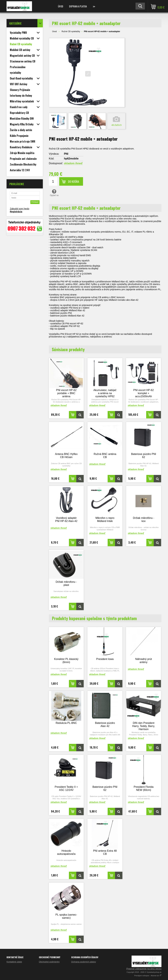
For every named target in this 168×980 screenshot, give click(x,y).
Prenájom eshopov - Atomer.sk (148, 976)
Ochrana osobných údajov (84, 962)
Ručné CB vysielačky (71, 31)
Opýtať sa (54, 193)
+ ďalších (116, 125)
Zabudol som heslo (20, 209)
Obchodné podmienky (49, 962)
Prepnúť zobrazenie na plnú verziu (144, 969)
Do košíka (74, 182)
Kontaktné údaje (14, 962)
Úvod (61, 6)
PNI (66, 154)
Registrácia (16, 212)
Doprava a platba (78, 6)
